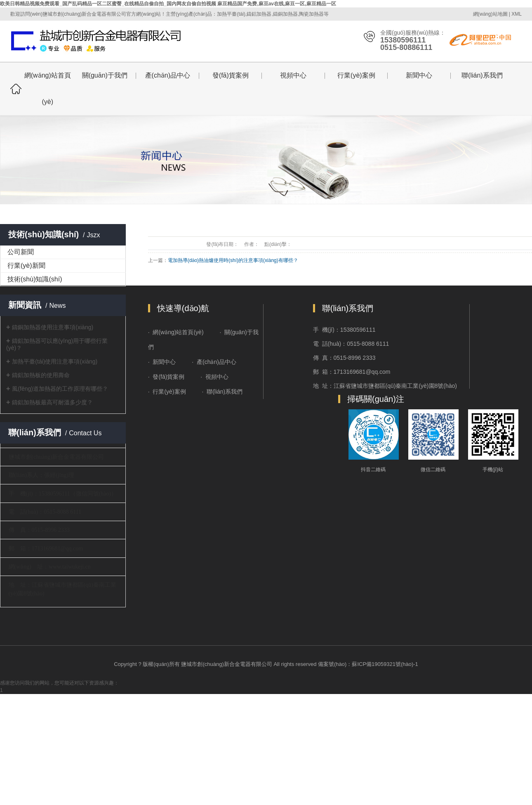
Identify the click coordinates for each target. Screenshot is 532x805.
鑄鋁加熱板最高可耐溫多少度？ (52, 402)
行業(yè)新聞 (26, 266)
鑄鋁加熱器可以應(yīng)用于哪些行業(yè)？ (57, 344)
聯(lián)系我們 (482, 75)
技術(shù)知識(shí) (35, 279)
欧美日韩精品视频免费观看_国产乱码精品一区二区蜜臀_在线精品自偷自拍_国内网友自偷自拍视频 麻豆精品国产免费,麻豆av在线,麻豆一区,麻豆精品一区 (168, 4)
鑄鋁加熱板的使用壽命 (41, 375)
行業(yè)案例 (356, 75)
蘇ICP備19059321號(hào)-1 (385, 664)
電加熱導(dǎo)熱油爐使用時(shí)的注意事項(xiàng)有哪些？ (233, 260)
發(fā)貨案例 (231, 75)
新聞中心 (419, 75)
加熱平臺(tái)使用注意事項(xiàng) (55, 361)
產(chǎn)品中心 (168, 75)
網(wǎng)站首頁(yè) (48, 89)
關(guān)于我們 (105, 75)
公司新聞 (21, 252)
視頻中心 (293, 75)
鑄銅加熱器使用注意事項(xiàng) (53, 327)
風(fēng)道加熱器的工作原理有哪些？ (60, 389)
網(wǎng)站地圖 (490, 14)
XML (517, 14)
